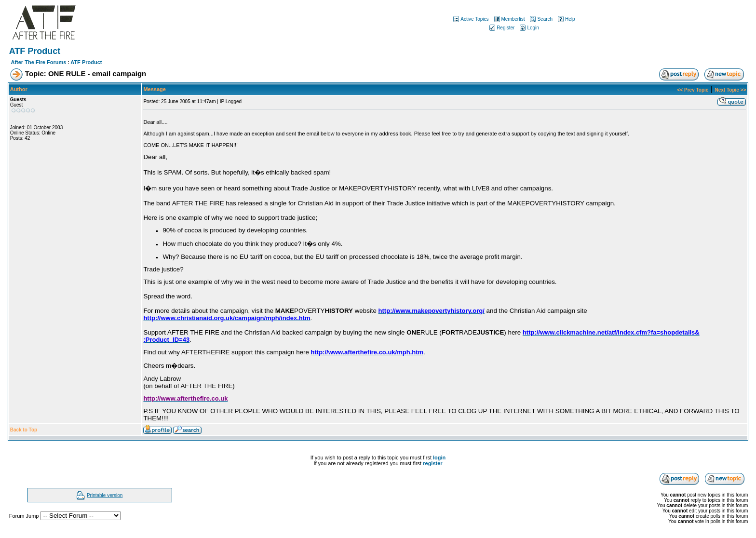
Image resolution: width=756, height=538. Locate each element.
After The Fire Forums (38, 62)
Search (540, 19)
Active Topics (470, 19)
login (439, 457)
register (432, 463)
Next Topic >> (730, 90)
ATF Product (86, 62)
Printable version (105, 495)
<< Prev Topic (693, 90)
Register (501, 28)
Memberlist (509, 19)
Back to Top (24, 430)
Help (566, 19)
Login (528, 28)
